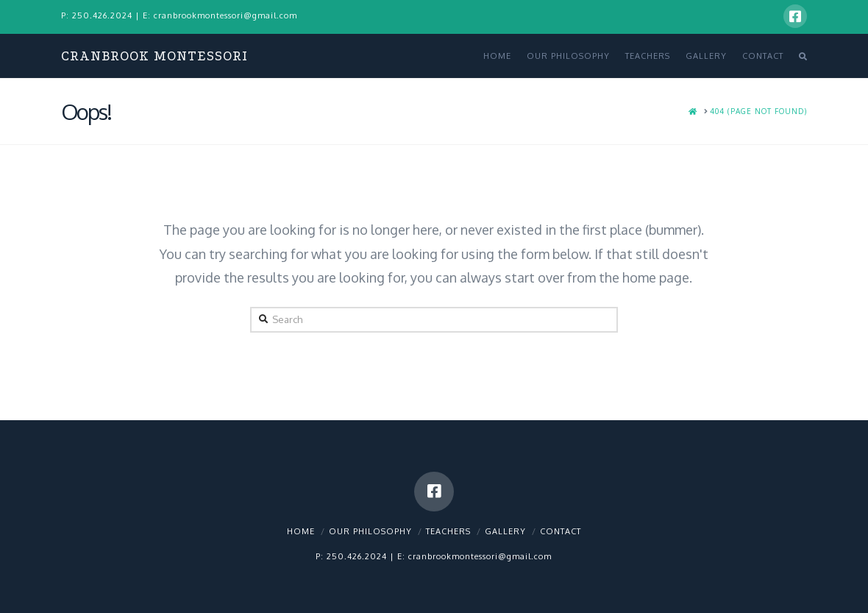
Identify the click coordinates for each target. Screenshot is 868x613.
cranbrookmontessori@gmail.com (225, 15)
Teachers (448, 531)
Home (301, 531)
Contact (561, 531)
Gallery (505, 531)
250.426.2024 (102, 15)
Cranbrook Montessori (154, 56)
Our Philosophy (370, 531)
